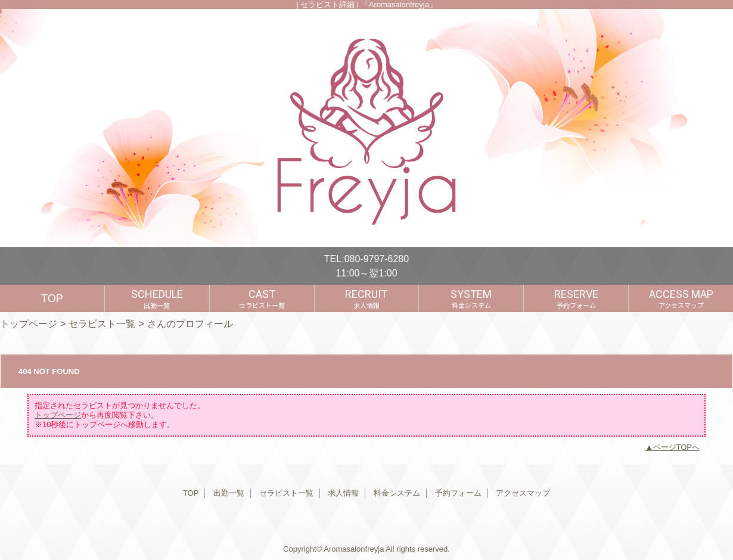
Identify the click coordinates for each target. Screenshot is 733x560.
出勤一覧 (229, 493)
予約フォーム (458, 493)
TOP (52, 298)
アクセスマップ (523, 493)
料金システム (397, 493)
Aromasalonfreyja (354, 549)
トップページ (29, 323)
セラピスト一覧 (102, 323)
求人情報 (343, 493)
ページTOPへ (677, 447)
